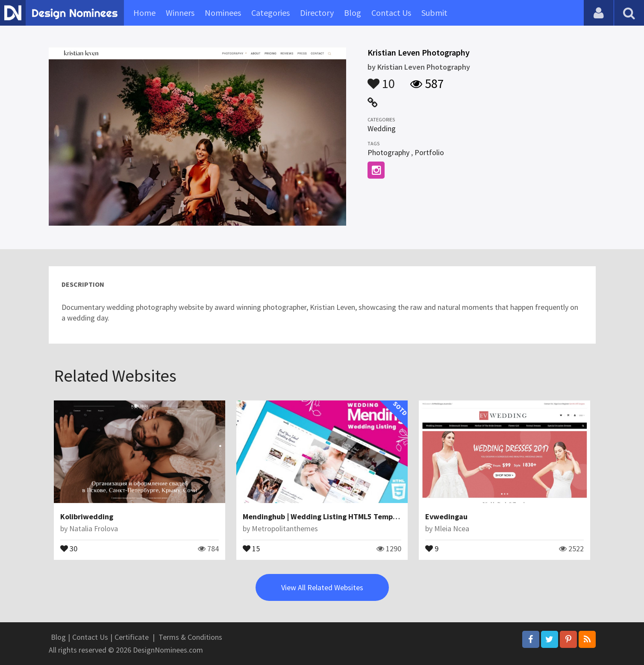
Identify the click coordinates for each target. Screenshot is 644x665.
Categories (271, 13)
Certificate (132, 637)
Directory (317, 13)
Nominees (223, 13)
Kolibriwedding (87, 516)
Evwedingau (446, 516)
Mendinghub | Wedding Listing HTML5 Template (325, 516)
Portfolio (429, 152)
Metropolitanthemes (285, 528)
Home (144, 13)
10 (381, 79)
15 (251, 548)
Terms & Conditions (190, 637)
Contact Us (391, 13)
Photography (388, 152)
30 (69, 548)
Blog (353, 13)
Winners (180, 13)
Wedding (382, 128)
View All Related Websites (322, 587)
